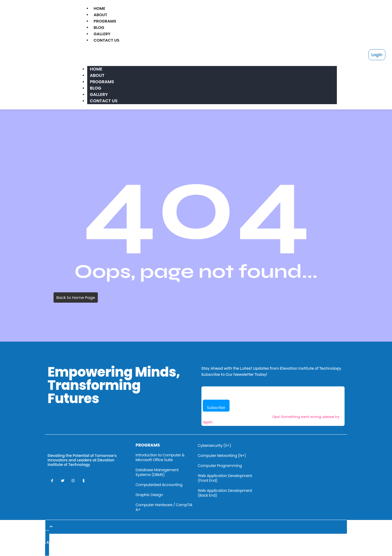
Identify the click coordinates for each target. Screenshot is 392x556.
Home (100, 8)
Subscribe (216, 408)
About (101, 15)
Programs (105, 21)
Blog (99, 27)
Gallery (102, 34)
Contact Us (107, 40)
